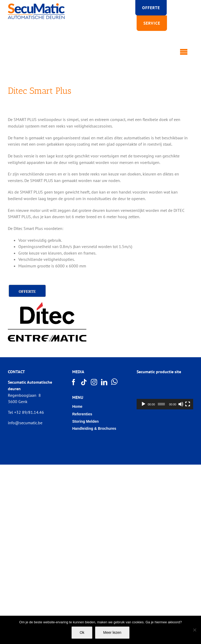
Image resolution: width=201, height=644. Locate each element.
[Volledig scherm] (188, 404)
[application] (165, 393)
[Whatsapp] (115, 382)
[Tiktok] (84, 382)
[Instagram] (94, 382)
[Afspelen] (143, 404)
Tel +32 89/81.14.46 (26, 412)
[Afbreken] (181, 404)
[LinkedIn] (104, 382)
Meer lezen (112, 632)
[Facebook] (74, 382)
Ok (82, 632)
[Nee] (194, 630)
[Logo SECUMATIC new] (36, 5)
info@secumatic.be (25, 423)
